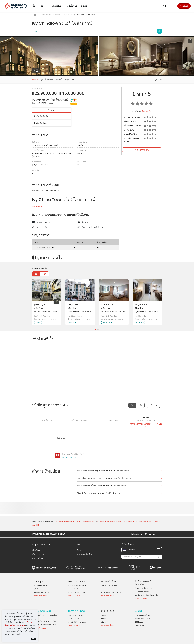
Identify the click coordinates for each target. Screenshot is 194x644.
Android (55, 534)
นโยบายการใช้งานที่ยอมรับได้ (44, 638)
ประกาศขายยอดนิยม (43, 608)
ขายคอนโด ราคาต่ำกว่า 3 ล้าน (45, 622)
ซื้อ (36, 274)
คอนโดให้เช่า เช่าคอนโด (110, 586)
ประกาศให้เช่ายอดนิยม (77, 608)
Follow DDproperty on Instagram (146, 534)
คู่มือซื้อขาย (38, 589)
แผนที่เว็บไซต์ (140, 622)
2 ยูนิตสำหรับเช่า (52, 123)
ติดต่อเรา (81, 544)
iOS (63, 534)
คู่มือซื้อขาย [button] (72, 6)
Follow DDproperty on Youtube (150, 534)
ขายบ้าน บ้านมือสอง (75, 589)
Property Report (135, 568)
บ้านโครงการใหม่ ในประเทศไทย (143, 583)
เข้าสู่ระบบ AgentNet (142, 612)
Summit (108, 568)
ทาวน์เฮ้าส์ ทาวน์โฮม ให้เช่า (111, 592)
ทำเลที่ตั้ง (59, 80)
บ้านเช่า (104, 589)
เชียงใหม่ (104, 619)
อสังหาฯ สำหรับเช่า (109, 581)
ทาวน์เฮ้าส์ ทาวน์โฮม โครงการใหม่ (147, 595)
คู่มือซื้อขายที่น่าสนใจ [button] (43, 593)
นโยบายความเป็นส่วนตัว (90, 638)
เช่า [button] (44, 6)
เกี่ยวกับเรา (37, 550)
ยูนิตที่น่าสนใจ (47, 80)
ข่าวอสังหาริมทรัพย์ (41, 586)
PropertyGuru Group (42, 544)
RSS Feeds (139, 619)
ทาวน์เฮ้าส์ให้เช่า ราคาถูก (77, 619)
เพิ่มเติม (85, 6)
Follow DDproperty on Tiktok (161, 534)
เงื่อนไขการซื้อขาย (112, 638)
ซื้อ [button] (36, 6)
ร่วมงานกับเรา (38, 558)
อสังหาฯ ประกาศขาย (76, 581)
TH (166, 6)
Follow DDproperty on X (158, 534)
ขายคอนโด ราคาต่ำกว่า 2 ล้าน (45, 618)
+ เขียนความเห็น (142, 150)
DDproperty (40, 581)
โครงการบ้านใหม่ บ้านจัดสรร (145, 588)
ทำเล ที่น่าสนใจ (108, 608)
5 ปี (151, 405)
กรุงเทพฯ (104, 612)
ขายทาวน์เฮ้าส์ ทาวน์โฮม (76, 592)
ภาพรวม (35, 80)
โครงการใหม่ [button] (57, 6)
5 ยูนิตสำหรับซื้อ (52, 116)
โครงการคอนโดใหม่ (142, 592)
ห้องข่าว (80, 550)
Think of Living (44, 568)
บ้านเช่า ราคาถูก (73, 615)
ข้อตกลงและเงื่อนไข (68, 638)
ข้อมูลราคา (69, 80)
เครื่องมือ (138, 608)
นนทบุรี (104, 615)
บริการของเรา (38, 554)
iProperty (156, 568)
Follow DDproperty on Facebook (142, 534)
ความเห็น (146, 111)
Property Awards (76, 568)
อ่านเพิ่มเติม (37, 207)
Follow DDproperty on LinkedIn (154, 534)
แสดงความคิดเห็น (84, 554)
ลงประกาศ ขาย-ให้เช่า (143, 615)
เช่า (44, 274)
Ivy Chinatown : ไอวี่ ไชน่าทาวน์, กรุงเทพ (51, 312)
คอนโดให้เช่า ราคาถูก (75, 612)
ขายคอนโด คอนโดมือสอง (77, 586)
